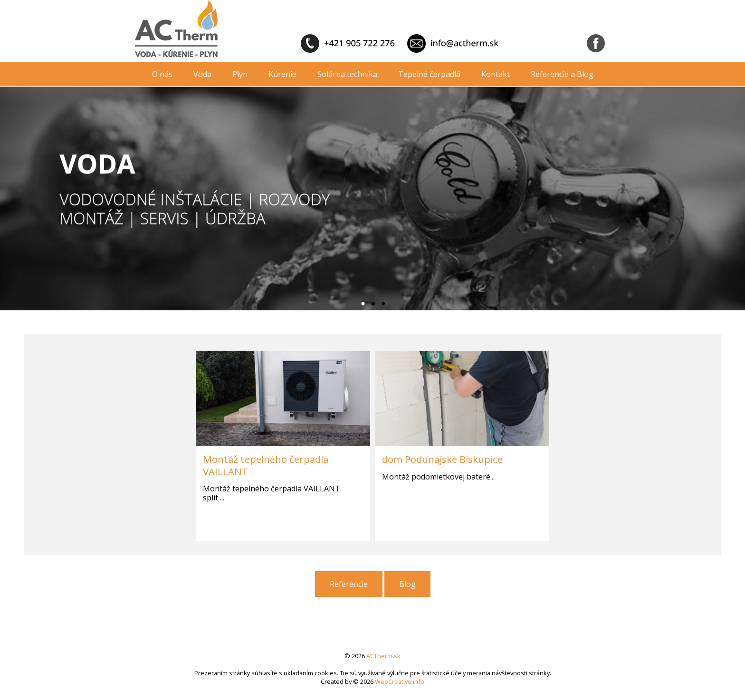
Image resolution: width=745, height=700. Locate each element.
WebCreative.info (400, 681)
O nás (162, 74)
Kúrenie (282, 74)
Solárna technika (347, 74)
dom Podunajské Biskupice (442, 459)
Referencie (349, 584)
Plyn (240, 74)
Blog (407, 584)
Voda (202, 74)
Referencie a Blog (562, 74)
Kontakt (496, 74)
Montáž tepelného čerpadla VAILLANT (266, 465)
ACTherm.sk (383, 656)
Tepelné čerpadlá (429, 74)
